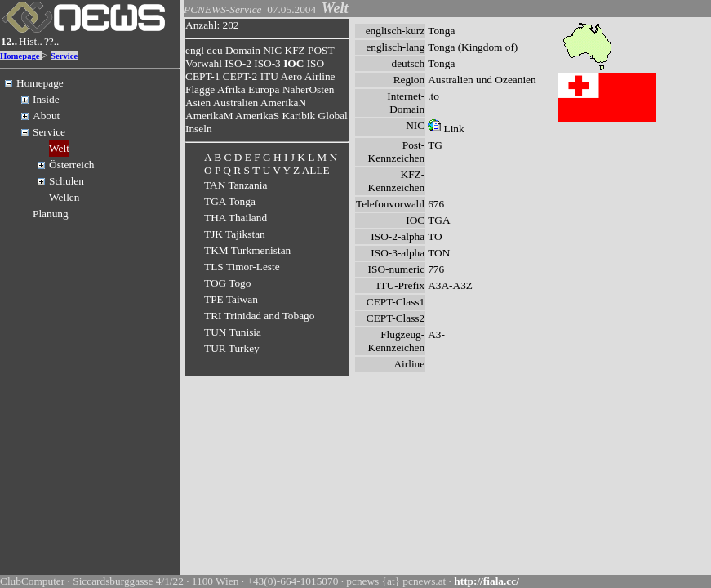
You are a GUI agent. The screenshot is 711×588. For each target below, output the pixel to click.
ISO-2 (238, 63)
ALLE (316, 170)
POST (321, 50)
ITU (269, 76)
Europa (264, 89)
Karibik (298, 116)
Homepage (20, 56)
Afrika (231, 89)
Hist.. (31, 41)
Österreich (72, 165)
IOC (293, 63)
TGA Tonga (230, 201)
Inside (46, 99)
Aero (291, 76)
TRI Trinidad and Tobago (259, 316)
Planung (51, 214)
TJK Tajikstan (235, 234)
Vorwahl (204, 63)
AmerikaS (257, 116)
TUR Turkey (232, 348)
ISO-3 (267, 63)
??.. (52, 41)
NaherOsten (309, 89)
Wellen (64, 197)
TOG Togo (227, 283)
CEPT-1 (202, 76)
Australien (236, 102)
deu (214, 50)
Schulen (67, 181)
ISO (316, 63)
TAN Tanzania (236, 185)
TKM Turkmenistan (247, 250)
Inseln (199, 129)
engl (195, 50)
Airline (320, 76)
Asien (198, 102)
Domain (243, 50)
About (46, 116)
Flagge (200, 89)
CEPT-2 (240, 76)
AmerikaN (283, 102)
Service (64, 56)
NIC (272, 50)
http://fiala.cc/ (487, 581)
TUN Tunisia (233, 332)
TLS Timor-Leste (242, 267)
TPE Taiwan (231, 299)
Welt (59, 148)
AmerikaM (209, 116)
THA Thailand (236, 218)
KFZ (295, 50)
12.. (9, 41)
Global (333, 116)
